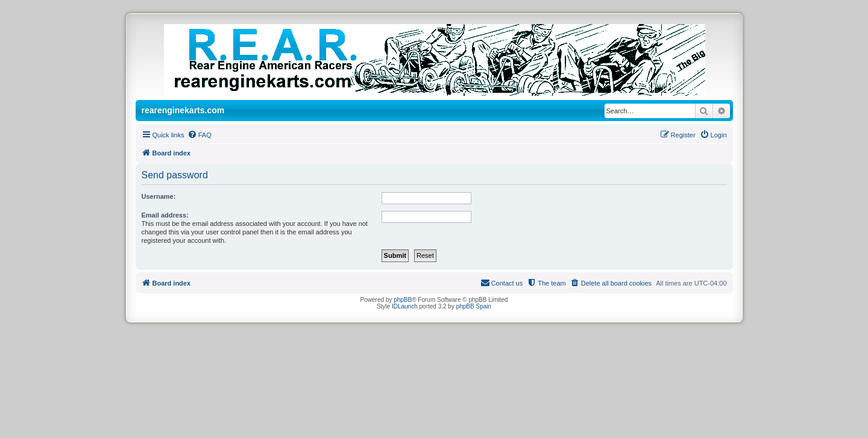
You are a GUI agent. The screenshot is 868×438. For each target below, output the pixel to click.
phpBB (403, 300)
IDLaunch (405, 306)
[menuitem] (200, 135)
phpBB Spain (474, 306)
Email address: (165, 215)
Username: (159, 196)
